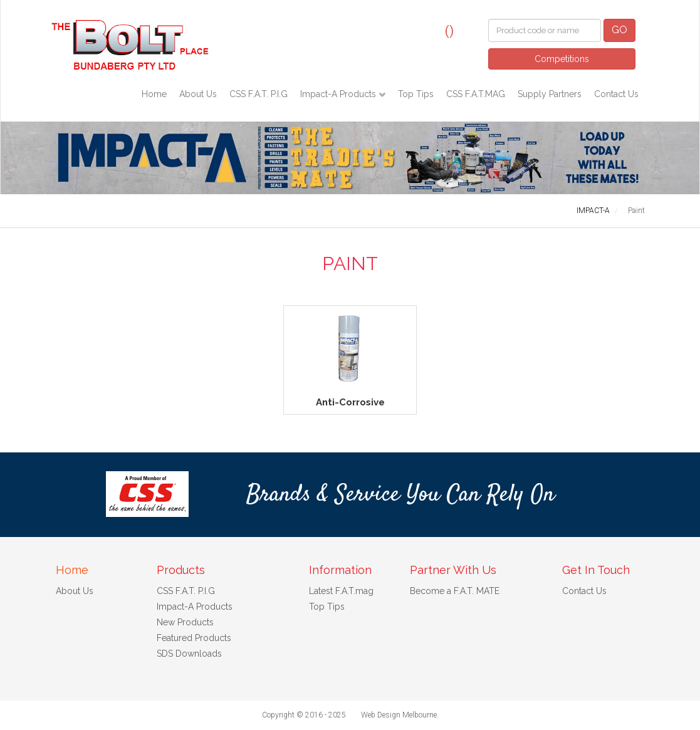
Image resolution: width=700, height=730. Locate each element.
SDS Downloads (189, 654)
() (449, 31)
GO (619, 30)
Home (154, 94)
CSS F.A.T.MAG (476, 94)
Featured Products (194, 638)
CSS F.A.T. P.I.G (259, 94)
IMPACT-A (593, 211)
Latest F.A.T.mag (341, 591)
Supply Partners (550, 94)
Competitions (562, 59)
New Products (185, 622)
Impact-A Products (339, 94)
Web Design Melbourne (399, 715)
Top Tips (416, 94)
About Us (198, 94)
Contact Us (616, 94)
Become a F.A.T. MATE (455, 591)
